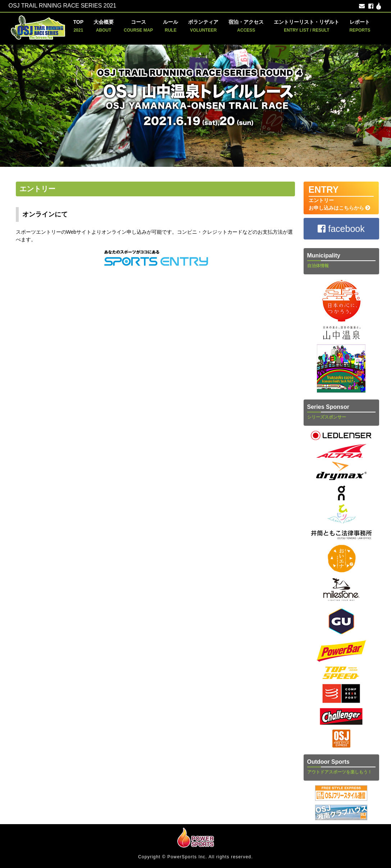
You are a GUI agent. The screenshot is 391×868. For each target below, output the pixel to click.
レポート (360, 26)
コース (138, 26)
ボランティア (203, 26)
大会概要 (104, 26)
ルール (171, 26)
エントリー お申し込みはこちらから (341, 198)
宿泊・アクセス (246, 26)
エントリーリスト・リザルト (306, 26)
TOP (79, 26)
